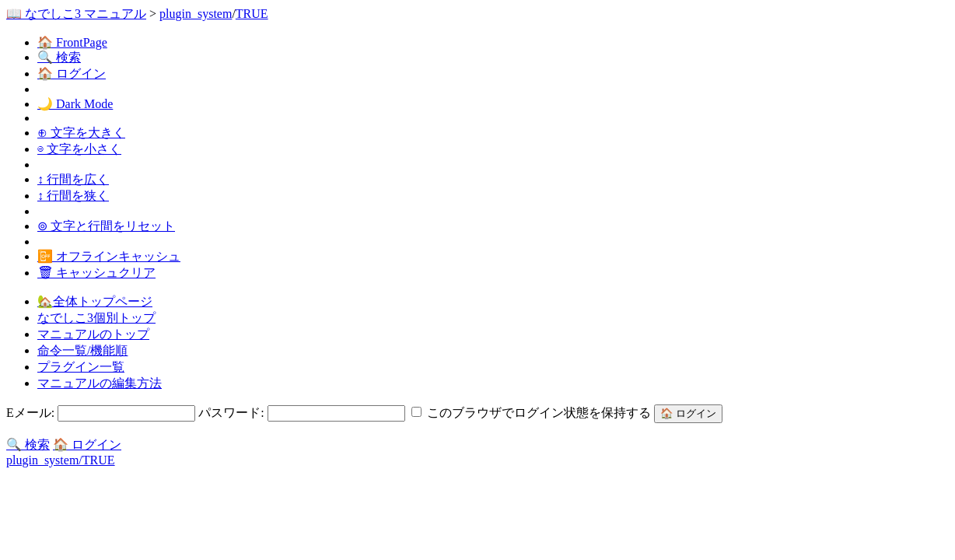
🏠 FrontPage (72, 42)
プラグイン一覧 (81, 367)
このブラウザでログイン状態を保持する (533, 413)
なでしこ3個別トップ (96, 318)
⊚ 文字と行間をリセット (106, 226)
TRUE (252, 14)
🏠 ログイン (72, 73)
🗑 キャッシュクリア (96, 273)
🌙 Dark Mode (75, 104)
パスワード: (303, 413)
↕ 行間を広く (73, 179)
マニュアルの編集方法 (100, 383)
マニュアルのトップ (93, 334)
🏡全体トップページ (95, 301)
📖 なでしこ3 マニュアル (76, 14)
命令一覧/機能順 (82, 350)
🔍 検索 (59, 57)
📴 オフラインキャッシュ (109, 256)
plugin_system (196, 14)
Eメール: (102, 413)
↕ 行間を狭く (73, 196)
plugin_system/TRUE (61, 460)
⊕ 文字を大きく (81, 133)
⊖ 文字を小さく (79, 149)
